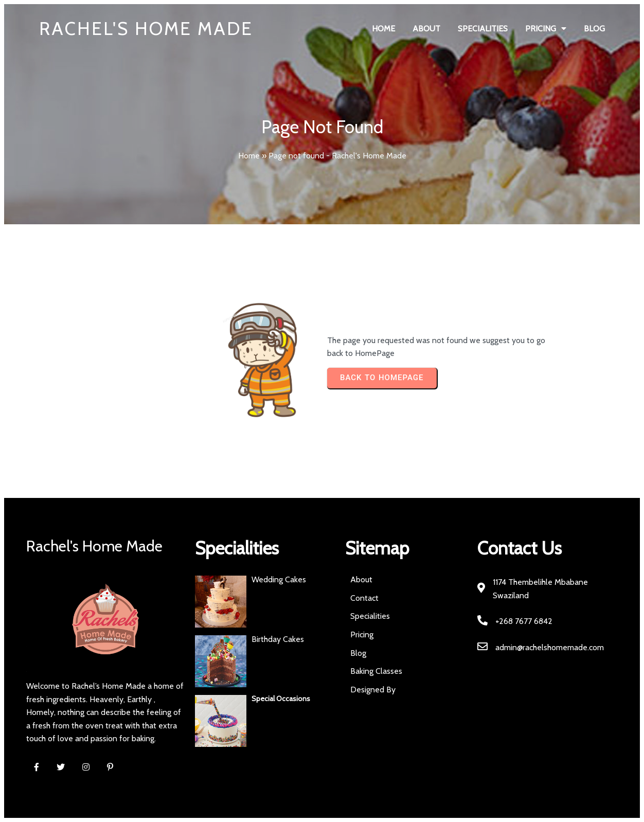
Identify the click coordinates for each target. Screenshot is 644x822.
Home (249, 156)
